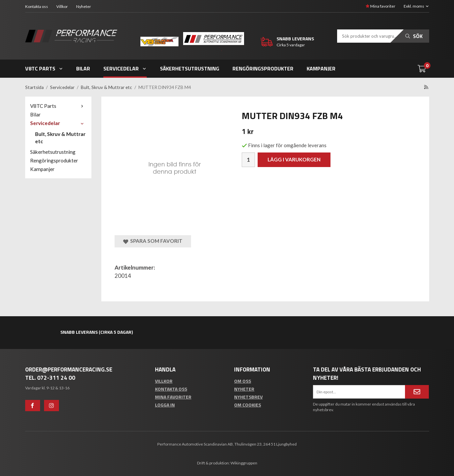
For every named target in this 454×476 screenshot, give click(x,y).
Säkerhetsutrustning (190, 68)
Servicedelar (125, 68)
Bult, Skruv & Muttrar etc (60, 138)
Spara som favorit (153, 241)
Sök (414, 36)
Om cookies (248, 405)
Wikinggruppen (244, 463)
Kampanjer (321, 68)
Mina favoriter (380, 6)
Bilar (83, 68)
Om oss (243, 381)
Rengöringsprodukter (263, 68)
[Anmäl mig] (417, 392)
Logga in (165, 405)
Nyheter (84, 6)
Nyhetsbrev (248, 397)
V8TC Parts (44, 68)
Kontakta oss (37, 6)
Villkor (62, 6)
